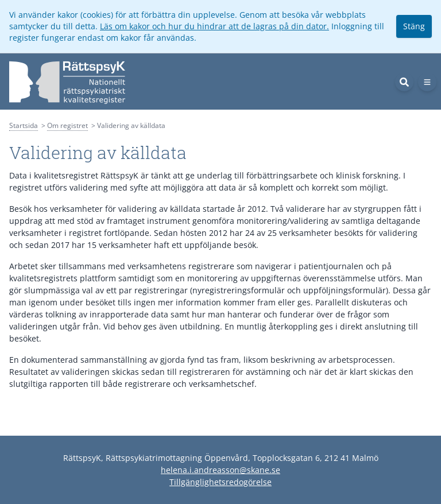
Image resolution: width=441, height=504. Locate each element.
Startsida (24, 125)
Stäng (414, 26)
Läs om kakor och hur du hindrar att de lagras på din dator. (214, 26)
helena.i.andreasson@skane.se (220, 470)
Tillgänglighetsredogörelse (220, 482)
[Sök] (404, 82)
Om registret (67, 125)
